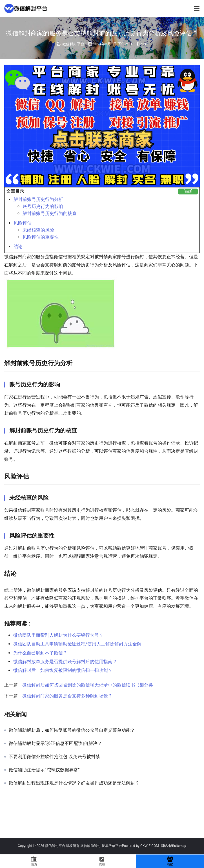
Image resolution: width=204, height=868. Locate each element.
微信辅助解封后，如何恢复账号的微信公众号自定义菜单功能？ (72, 730)
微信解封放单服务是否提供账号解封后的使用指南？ (65, 662)
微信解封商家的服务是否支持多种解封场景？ (67, 696)
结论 (18, 247)
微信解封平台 (73, 44)
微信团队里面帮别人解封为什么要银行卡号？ (58, 635)
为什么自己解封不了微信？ (40, 653)
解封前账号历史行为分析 (38, 199)
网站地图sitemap (173, 846)
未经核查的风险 (38, 230)
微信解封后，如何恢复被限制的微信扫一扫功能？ (63, 670)
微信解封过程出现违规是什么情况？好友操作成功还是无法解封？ (74, 783)
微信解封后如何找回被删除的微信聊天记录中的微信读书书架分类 (88, 685)
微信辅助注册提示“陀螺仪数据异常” (44, 770)
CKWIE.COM (150, 846)
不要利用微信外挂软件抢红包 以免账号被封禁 (54, 757)
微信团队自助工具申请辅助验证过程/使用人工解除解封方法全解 (77, 644)
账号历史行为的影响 (43, 206)
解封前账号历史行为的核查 (50, 213)
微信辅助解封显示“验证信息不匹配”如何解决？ (55, 744)
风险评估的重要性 (41, 237)
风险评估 (23, 223)
